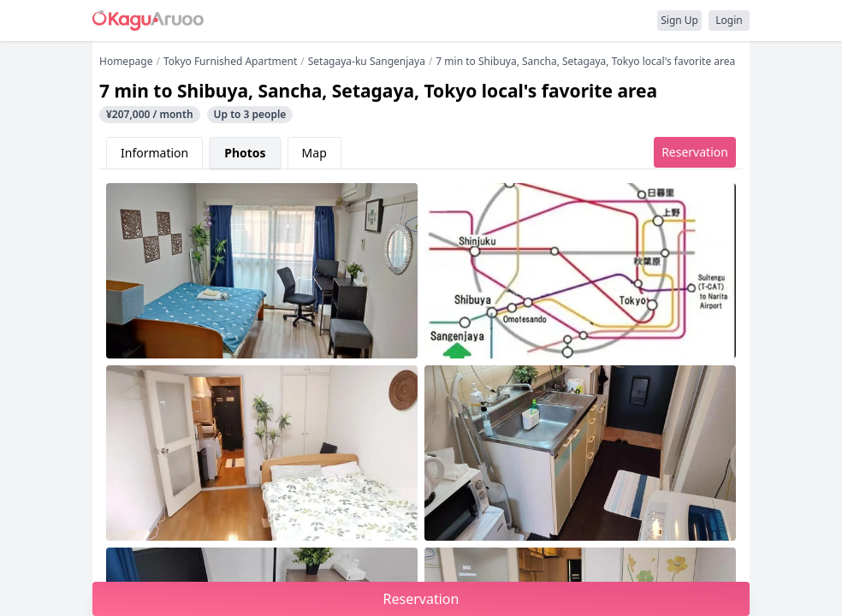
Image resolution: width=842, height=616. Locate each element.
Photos (245, 153)
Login (729, 20)
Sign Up (679, 20)
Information (154, 153)
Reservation (695, 152)
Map (314, 153)
